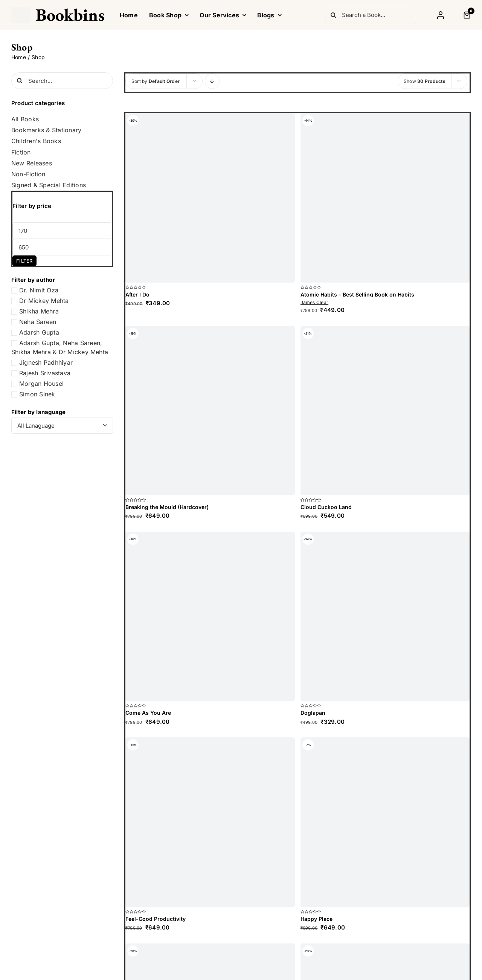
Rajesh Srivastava (45, 373)
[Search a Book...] (371, 15)
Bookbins (70, 15)
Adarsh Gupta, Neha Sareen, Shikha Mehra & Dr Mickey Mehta (60, 347)
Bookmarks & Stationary (46, 130)
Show (425, 81)
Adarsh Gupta (39, 332)
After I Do (137, 294)
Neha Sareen (38, 322)
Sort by (156, 81)
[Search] (333, 15)
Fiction (21, 152)
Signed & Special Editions (49, 185)
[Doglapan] (385, 616)
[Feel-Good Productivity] (210, 822)
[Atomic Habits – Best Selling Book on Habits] (385, 198)
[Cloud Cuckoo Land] (385, 411)
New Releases (32, 163)
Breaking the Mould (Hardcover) (167, 507)
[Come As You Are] (210, 616)
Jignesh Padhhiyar (46, 362)
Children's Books (36, 141)
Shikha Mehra (39, 311)
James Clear (315, 302)
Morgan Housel (41, 384)
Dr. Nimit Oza (39, 290)
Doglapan (313, 713)
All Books (25, 119)
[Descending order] (212, 81)
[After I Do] (210, 198)
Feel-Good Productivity (156, 919)
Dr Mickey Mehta (44, 301)
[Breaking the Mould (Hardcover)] (210, 411)
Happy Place (317, 919)
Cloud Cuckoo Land (326, 507)
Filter (24, 261)
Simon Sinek (37, 394)
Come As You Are (148, 713)
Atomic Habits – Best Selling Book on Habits (357, 294)
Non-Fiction (28, 174)
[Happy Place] (385, 822)
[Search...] (62, 81)
